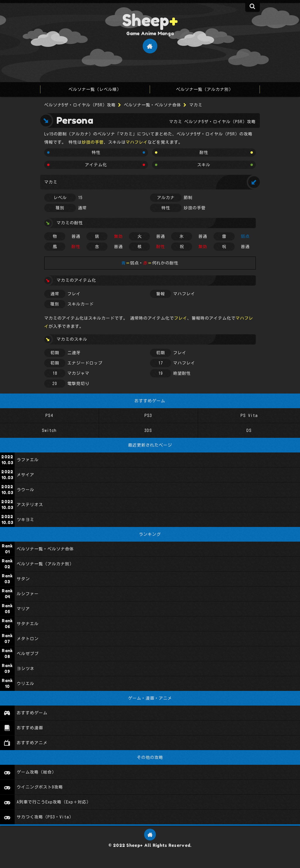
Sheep (150, 20)
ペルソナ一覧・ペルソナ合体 (152, 105)
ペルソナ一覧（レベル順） (95, 89)
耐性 (204, 152)
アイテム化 (96, 165)
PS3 (148, 416)
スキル (204, 165)
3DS (148, 430)
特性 (96, 152)
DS (249, 430)
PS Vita (249, 416)
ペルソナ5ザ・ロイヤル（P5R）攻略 (80, 105)
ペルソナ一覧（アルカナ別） (205, 89)
